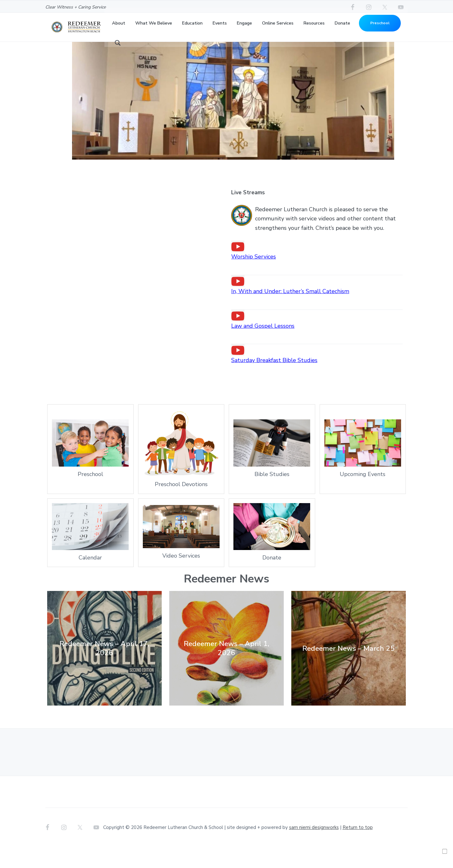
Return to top (358, 848)
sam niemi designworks (314, 848)
